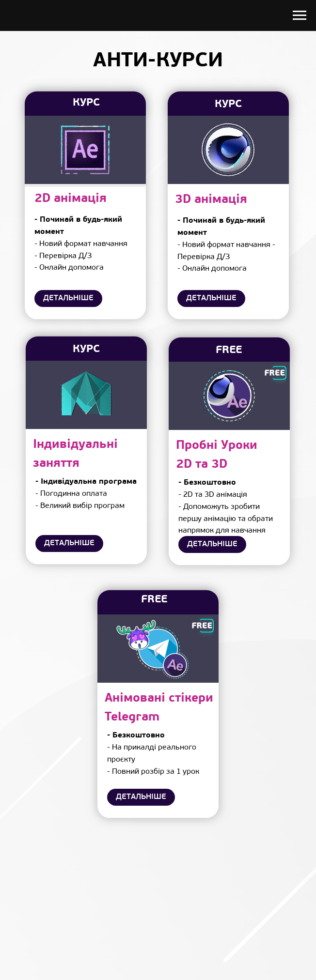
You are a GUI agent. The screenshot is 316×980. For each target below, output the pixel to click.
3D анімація (211, 200)
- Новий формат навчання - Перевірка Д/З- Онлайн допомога (226, 245)
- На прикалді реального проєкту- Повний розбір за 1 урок (153, 753)
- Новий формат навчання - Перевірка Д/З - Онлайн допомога (81, 244)
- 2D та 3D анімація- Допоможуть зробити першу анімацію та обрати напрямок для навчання (226, 507)
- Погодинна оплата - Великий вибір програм (86, 494)
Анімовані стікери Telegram (159, 708)
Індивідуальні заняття (75, 454)
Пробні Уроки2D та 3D (217, 455)
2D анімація (71, 199)
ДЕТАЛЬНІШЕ (68, 298)
